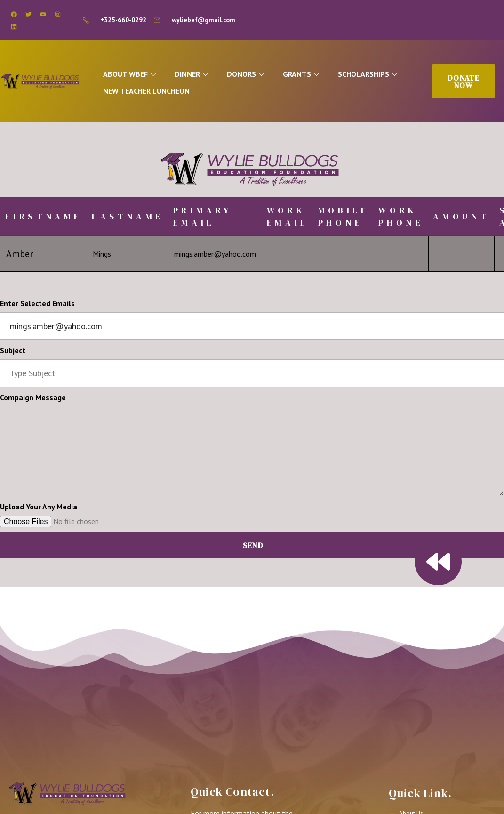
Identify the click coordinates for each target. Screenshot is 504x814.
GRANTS (315, 76)
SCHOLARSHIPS (384, 76)
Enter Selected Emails (37, 306)
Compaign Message (33, 400)
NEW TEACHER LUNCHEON (152, 91)
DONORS (257, 76)
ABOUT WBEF (136, 76)
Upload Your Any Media (39, 509)
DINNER (200, 76)
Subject (13, 353)
